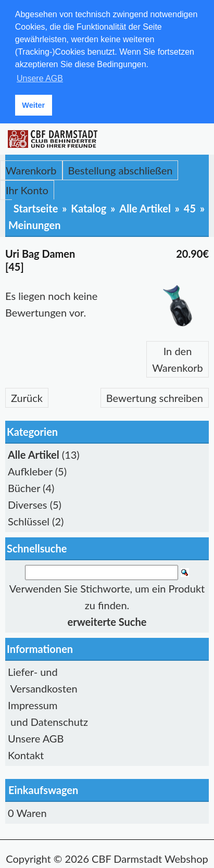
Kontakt (26, 753)
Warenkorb (31, 169)
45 (190, 207)
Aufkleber (30, 470)
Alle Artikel (145, 207)
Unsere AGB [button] (40, 78)
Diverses (28, 503)
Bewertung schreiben (155, 396)
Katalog (89, 207)
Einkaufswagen (43, 788)
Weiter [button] (33, 105)
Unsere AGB (36, 737)
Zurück (27, 396)
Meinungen (35, 223)
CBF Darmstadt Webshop (150, 857)
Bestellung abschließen (121, 169)
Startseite (36, 207)
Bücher (24, 486)
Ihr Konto (27, 188)
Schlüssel (29, 520)
